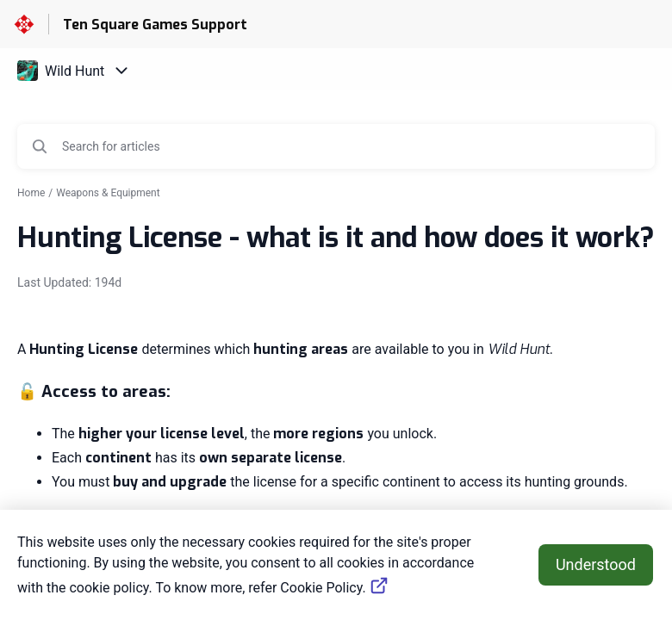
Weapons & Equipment (108, 193)
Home (31, 193)
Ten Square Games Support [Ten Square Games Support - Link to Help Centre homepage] (155, 25)
